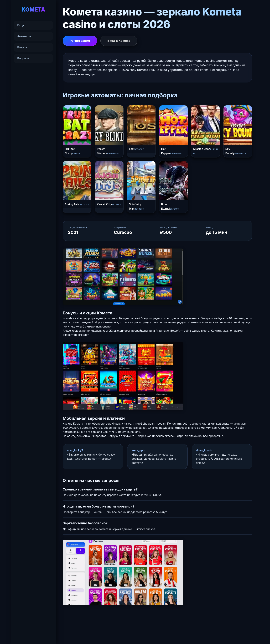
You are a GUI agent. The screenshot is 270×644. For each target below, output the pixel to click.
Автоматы (24, 36)
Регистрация (80, 41)
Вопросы (23, 58)
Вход (21, 25)
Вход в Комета (119, 41)
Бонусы (22, 47)
